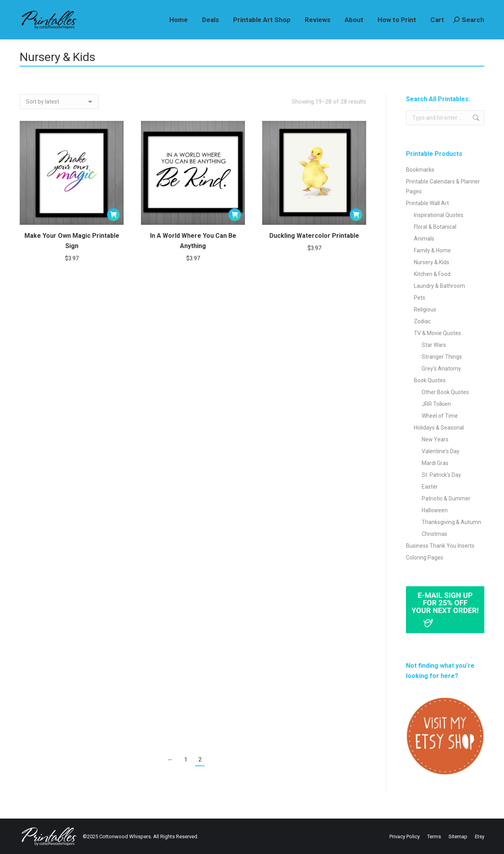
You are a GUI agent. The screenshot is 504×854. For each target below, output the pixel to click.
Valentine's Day (441, 451)
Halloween (435, 510)
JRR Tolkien (436, 404)
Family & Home (432, 250)
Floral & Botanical (435, 227)
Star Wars (434, 345)
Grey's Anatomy (441, 369)
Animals (424, 239)
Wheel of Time (440, 416)
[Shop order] (59, 102)
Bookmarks (420, 170)
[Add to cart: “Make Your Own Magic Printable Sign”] (113, 215)
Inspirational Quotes (439, 215)
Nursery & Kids (432, 262)
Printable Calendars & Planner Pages (443, 186)
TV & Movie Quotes (437, 333)
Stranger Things (442, 357)
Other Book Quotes (445, 392)
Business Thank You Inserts (440, 546)
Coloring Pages (425, 558)
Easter (430, 487)
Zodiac (422, 321)
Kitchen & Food (432, 274)
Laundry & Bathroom (439, 286)
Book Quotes (430, 380)
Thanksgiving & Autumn (451, 522)
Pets (420, 298)
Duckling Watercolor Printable (314, 238)
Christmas (435, 534)
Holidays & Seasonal (439, 428)
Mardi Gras (435, 463)
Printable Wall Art (427, 203)
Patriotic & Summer (446, 498)
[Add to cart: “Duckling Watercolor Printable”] (356, 217)
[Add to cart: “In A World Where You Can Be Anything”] (235, 215)
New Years (435, 439)
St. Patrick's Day (441, 475)
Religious (425, 309)
